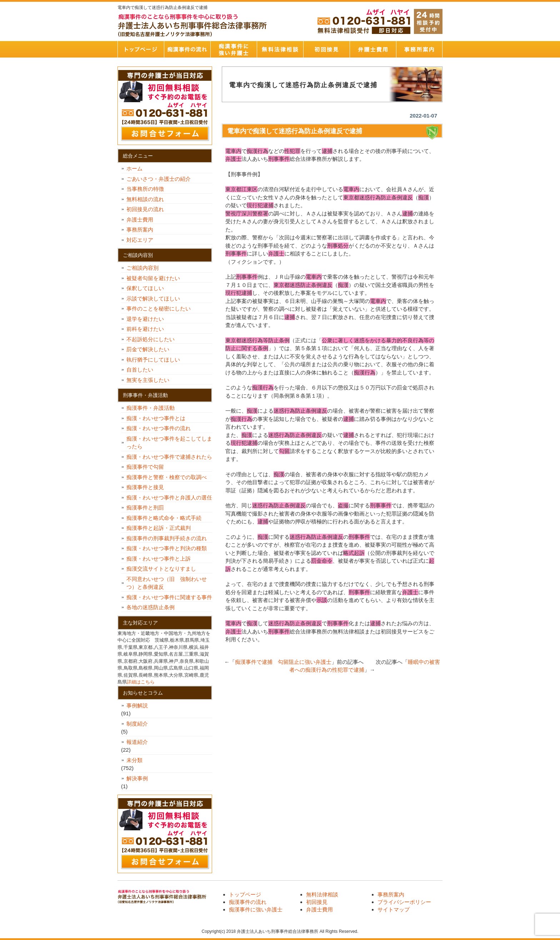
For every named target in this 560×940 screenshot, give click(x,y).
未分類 (134, 760)
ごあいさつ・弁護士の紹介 (159, 179)
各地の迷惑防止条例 (151, 607)
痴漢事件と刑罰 (145, 508)
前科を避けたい (145, 329)
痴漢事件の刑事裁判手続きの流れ (167, 538)
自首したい (142, 370)
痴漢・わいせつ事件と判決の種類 (169, 548)
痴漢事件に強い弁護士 (234, 49)
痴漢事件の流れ (187, 49)
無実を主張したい (148, 380)
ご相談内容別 (142, 268)
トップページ (141, 49)
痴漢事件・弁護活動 (151, 408)
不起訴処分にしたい (151, 339)
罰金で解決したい (148, 349)
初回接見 (326, 49)
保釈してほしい (148, 288)
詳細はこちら (141, 682)
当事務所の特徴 (145, 189)
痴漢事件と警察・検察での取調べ (167, 477)
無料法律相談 (280, 49)
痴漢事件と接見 (145, 487)
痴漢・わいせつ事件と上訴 (159, 559)
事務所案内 (419, 49)
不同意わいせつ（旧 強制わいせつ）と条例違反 (167, 583)
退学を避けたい (148, 319)
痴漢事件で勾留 (145, 467)
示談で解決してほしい (153, 299)
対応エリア (140, 240)
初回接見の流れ (145, 209)
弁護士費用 (373, 49)
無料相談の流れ (145, 199)
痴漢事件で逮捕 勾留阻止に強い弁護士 (283, 662)
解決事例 (137, 778)
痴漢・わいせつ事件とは (156, 418)
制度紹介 (137, 724)
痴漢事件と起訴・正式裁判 (159, 528)
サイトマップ (394, 909)
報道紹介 (137, 742)
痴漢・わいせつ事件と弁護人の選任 (169, 498)
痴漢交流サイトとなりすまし (164, 569)
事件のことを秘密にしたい (161, 309)
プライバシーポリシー (404, 902)
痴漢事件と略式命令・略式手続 (164, 518)
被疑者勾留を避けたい (156, 278)
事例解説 (137, 705)
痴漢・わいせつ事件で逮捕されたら (169, 457)
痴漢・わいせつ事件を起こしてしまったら (169, 443)
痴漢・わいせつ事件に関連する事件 (169, 597)
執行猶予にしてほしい (153, 360)
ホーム (134, 168)
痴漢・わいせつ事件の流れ (159, 428)
